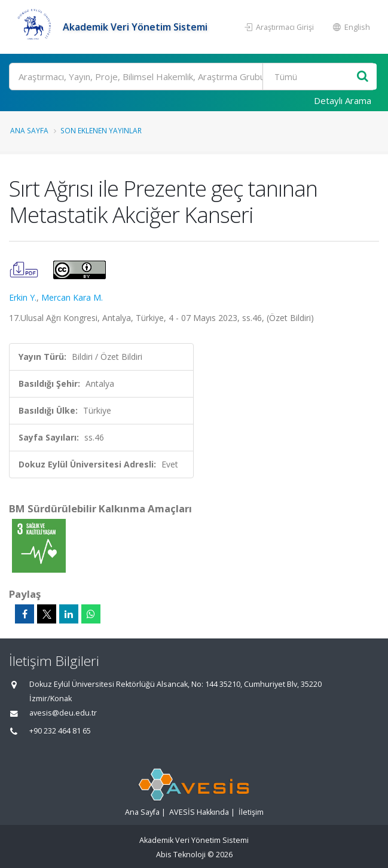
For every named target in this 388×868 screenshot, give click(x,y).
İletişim (251, 812)
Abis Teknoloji (181, 855)
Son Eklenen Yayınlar (101, 130)
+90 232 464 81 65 (60, 731)
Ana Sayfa (29, 130)
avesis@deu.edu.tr (63, 713)
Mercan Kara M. (72, 297)
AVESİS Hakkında (199, 812)
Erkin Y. (23, 297)
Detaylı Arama (343, 100)
